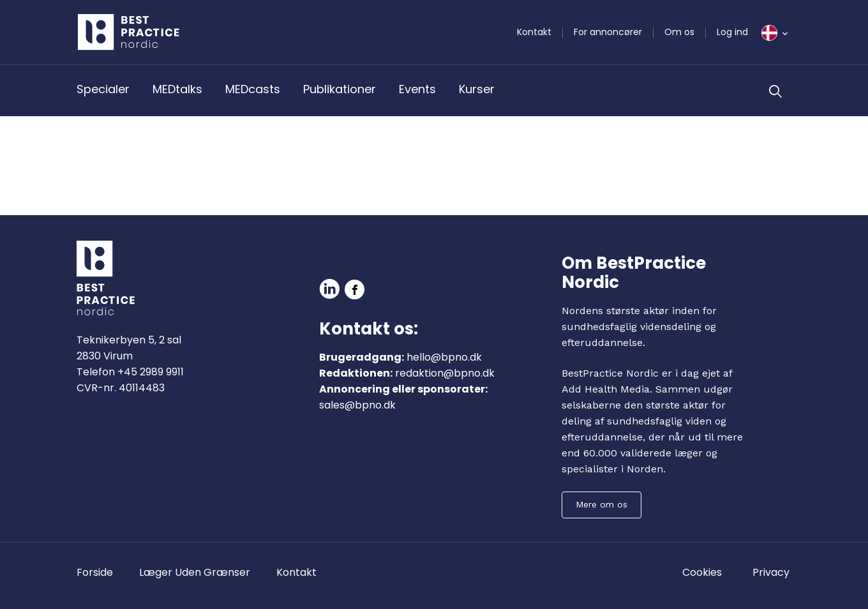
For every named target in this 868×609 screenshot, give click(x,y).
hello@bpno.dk (444, 357)
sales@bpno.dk (357, 405)
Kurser (477, 89)
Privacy (771, 572)
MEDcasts (253, 89)
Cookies (702, 572)
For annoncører (608, 32)
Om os (679, 32)
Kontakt (534, 32)
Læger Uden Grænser (195, 572)
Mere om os (602, 504)
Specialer (103, 89)
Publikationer (340, 89)
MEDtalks (177, 89)
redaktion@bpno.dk (445, 373)
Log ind (732, 32)
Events (417, 89)
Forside (95, 572)
